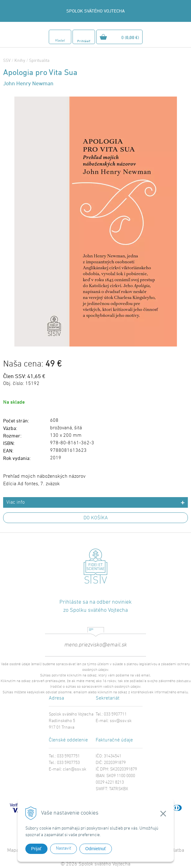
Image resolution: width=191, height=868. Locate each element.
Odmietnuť (96, 849)
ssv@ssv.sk (121, 721)
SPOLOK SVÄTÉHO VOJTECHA (95, 11)
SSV (7, 60)
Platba (177, 851)
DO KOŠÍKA (96, 518)
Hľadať (60, 41)
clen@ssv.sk (75, 769)
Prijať (36, 849)
